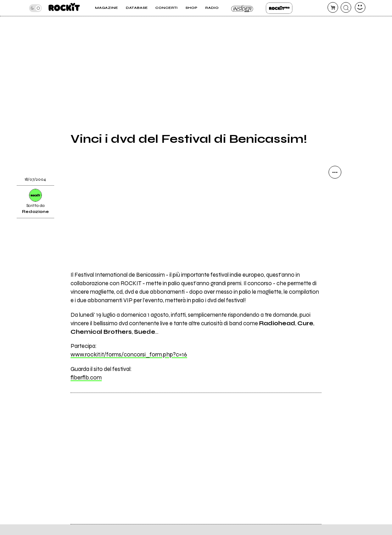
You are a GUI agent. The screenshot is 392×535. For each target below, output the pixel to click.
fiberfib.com (86, 378)
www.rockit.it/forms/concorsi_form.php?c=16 (129, 355)
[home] (64, 8)
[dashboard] (360, 7)
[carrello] (333, 7)
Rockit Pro (279, 8)
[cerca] (346, 7)
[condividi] (335, 172)
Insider (242, 8)
